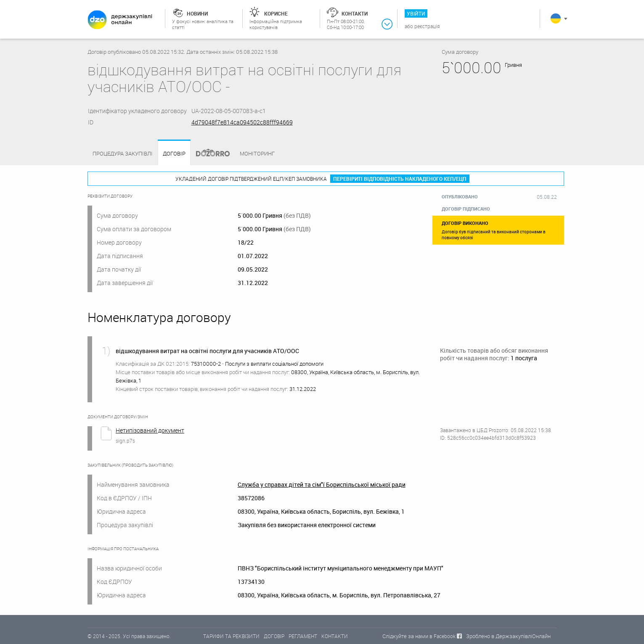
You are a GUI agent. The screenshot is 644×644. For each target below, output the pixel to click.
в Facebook (443, 636)
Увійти (416, 13)
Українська (556, 18)
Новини (197, 13)
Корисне (276, 13)
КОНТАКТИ (335, 636)
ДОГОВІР (274, 636)
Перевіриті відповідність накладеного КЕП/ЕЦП (400, 179)
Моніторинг (257, 153)
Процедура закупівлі (123, 153)
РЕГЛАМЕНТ (303, 636)
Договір (174, 154)
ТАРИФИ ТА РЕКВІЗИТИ (231, 636)
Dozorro (209, 154)
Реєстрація (427, 26)
